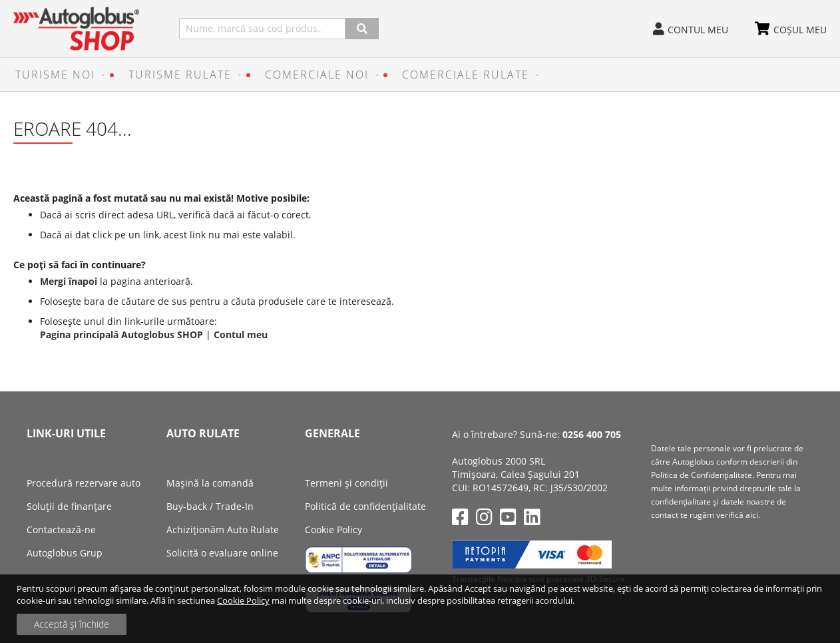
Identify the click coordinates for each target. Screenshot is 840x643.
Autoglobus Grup (65, 553)
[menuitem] (57, 75)
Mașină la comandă (210, 483)
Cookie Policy (243, 600)
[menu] (420, 75)
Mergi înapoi (69, 281)
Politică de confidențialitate (365, 506)
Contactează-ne (61, 530)
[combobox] (262, 29)
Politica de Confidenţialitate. (703, 475)
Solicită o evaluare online (222, 553)
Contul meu (698, 30)
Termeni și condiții (346, 483)
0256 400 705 (592, 434)
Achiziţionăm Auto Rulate (223, 530)
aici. (753, 515)
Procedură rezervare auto (84, 483)
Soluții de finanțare (69, 506)
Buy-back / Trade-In (210, 506)
